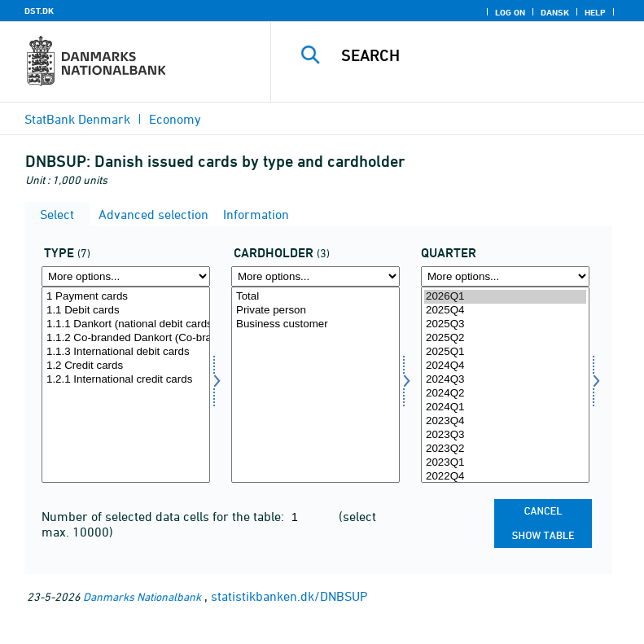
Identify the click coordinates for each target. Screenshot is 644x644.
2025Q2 (505, 338)
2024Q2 (505, 394)
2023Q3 (505, 435)
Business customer (315, 324)
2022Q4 (505, 477)
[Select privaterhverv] (315, 385)
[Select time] (505, 385)
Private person (315, 311)
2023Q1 (505, 463)
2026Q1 (505, 297)
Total (315, 297)
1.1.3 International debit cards (126, 352)
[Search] (482, 55)
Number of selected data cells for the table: (164, 516)
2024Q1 (505, 407)
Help (595, 12)
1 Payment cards (126, 297)
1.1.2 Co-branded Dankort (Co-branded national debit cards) (126, 338)
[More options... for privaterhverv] (315, 276)
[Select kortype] (126, 385)
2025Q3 (505, 324)
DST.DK (39, 11)
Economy (175, 119)
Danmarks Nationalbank (142, 596)
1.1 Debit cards (126, 311)
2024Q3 (505, 380)
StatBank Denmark (77, 119)
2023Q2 (505, 449)
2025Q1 (505, 352)
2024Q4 (505, 366)
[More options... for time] (505, 276)
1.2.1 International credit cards (126, 380)
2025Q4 (505, 311)
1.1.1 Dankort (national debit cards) (126, 324)
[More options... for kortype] (126, 276)
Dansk (555, 12)
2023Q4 (505, 421)
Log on (510, 12)
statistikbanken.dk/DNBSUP (289, 596)
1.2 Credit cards (126, 366)
